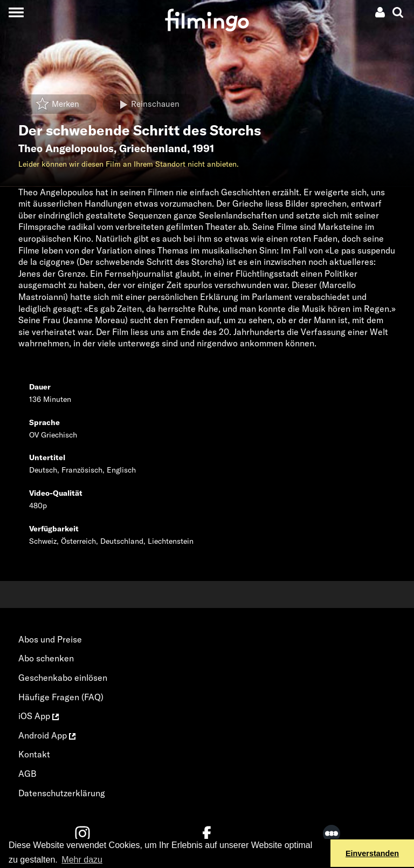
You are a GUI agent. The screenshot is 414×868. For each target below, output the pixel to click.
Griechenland (153, 148)
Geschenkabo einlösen (63, 678)
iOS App (39, 716)
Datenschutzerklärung (62, 793)
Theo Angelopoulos (66, 148)
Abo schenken (46, 658)
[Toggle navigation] (16, 12)
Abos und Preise (50, 639)
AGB (27, 774)
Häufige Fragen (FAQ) (61, 697)
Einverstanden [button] (372, 853)
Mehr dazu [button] (82, 860)
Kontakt (34, 754)
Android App (47, 735)
